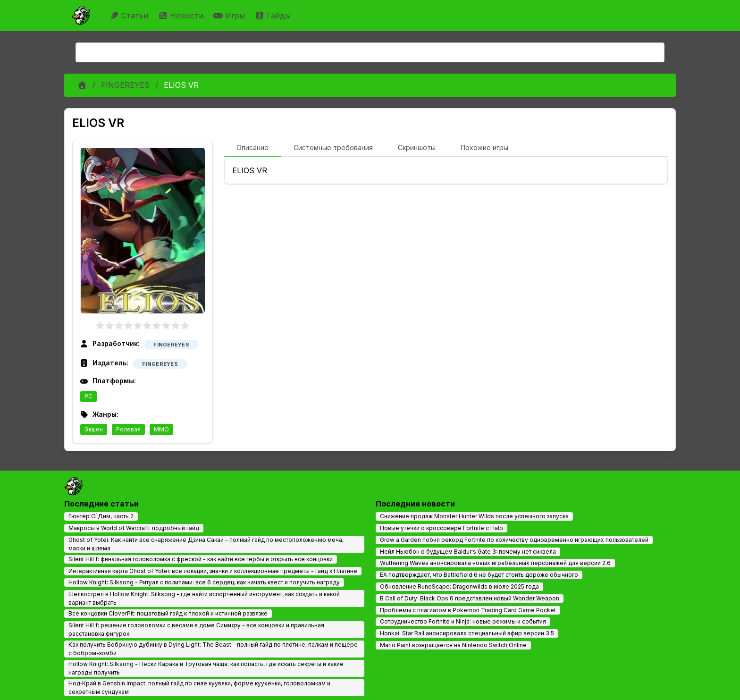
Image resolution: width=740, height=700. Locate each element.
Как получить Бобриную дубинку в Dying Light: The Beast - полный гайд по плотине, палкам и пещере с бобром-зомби (213, 649)
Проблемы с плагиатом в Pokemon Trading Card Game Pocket (468, 610)
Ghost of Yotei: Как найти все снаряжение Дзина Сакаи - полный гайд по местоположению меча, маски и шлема (206, 544)
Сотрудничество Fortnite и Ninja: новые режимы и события (463, 621)
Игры (230, 16)
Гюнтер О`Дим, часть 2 (101, 516)
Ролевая (128, 429)
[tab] (253, 148)
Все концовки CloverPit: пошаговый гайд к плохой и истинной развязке (168, 613)
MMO (161, 429)
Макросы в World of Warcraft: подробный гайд (134, 528)
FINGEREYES (125, 85)
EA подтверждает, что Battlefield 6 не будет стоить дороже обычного (479, 575)
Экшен (94, 429)
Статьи (130, 16)
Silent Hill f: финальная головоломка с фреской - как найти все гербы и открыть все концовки (201, 559)
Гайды (274, 16)
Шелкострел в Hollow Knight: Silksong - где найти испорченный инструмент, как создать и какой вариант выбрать (204, 598)
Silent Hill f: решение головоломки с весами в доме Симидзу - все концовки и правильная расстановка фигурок (196, 629)
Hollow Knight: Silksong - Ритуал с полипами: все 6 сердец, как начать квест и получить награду (204, 582)
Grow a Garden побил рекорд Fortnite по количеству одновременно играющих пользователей (514, 540)
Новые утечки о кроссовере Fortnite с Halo (441, 528)
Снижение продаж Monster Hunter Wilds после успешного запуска (474, 516)
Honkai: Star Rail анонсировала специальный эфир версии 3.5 (467, 633)
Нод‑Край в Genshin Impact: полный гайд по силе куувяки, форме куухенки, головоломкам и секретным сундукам (199, 687)
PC (88, 396)
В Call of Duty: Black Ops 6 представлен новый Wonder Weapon (470, 598)
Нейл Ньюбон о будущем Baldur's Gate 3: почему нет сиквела (468, 552)
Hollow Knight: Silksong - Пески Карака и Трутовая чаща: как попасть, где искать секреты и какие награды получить (206, 668)
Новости (182, 16)
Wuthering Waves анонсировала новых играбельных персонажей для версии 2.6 (495, 563)
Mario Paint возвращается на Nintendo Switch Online (453, 645)
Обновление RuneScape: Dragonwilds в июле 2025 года (459, 586)
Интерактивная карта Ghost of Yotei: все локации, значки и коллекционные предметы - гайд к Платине (213, 571)
